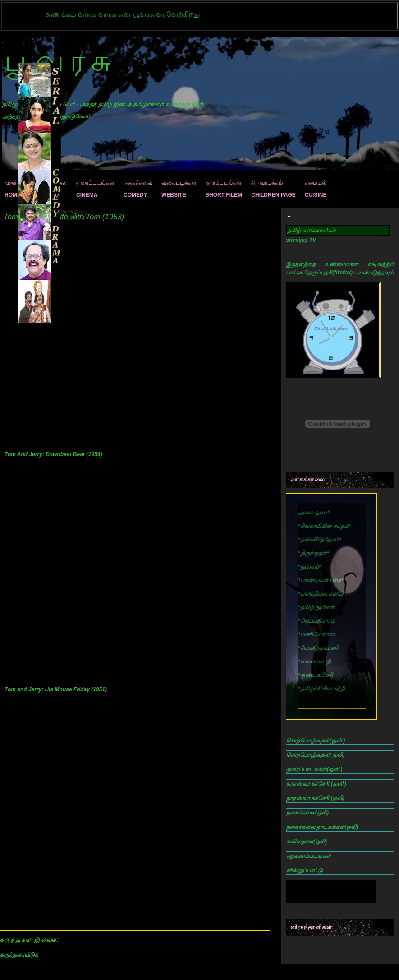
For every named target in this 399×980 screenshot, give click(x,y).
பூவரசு (61, 61)
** (324, 526)
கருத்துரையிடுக (19, 955)
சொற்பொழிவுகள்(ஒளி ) (316, 740)
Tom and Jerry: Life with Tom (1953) (64, 217)
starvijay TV (301, 240)
